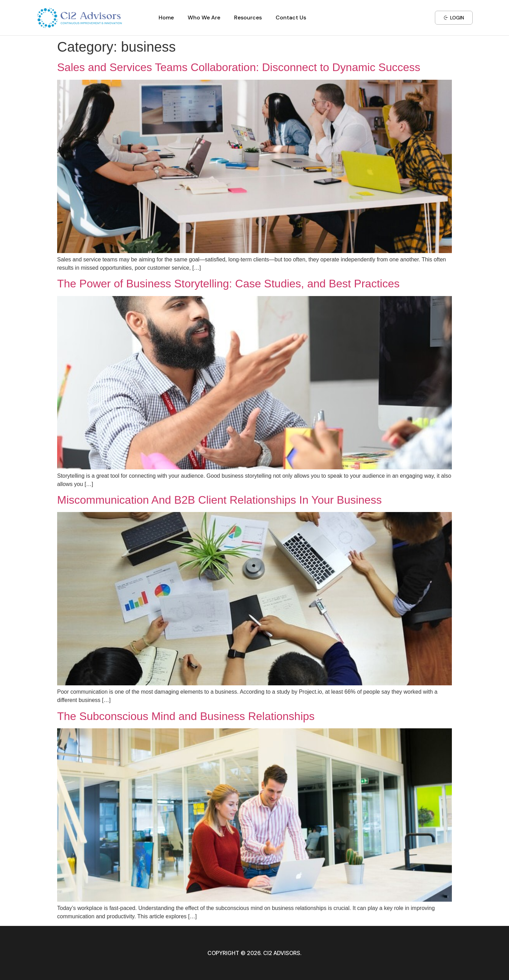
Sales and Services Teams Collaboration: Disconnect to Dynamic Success (239, 67)
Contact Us (291, 18)
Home (166, 18)
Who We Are (204, 18)
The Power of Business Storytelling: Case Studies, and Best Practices (228, 284)
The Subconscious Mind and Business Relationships (186, 716)
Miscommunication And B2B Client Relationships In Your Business (219, 500)
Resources (248, 18)
